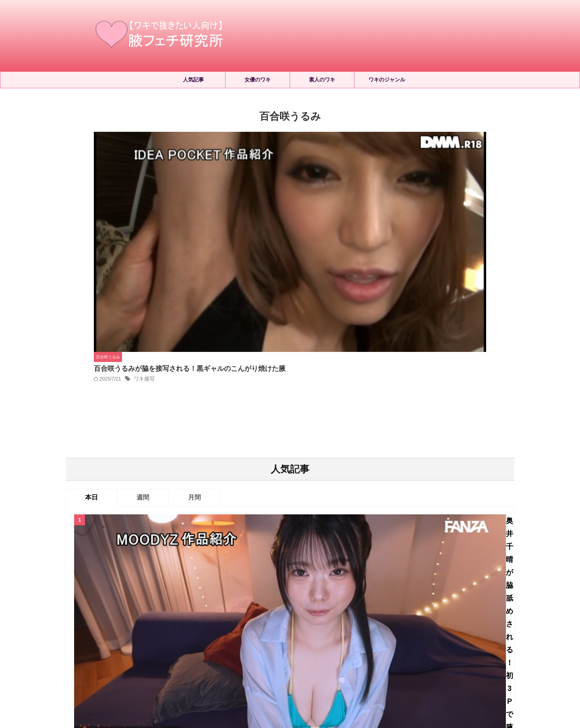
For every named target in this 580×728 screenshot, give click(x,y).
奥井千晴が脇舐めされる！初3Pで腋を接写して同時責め (313, 334)
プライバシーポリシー (302, 654)
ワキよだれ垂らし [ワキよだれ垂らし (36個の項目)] (315, 610)
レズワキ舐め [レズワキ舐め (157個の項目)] (181, 610)
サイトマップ (253, 654)
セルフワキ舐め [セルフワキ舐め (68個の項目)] (138, 610)
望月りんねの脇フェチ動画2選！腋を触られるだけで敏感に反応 (313, 373)
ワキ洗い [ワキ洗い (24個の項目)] (312, 623)
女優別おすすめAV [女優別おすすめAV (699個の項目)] (452, 623)
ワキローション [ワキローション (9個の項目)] (125, 623)
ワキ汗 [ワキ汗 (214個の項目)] (284, 623)
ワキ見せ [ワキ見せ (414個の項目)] (374, 623)
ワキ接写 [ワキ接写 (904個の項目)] (194, 623)
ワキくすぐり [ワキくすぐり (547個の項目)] (223, 610)
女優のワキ (258, 80)
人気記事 (193, 80)
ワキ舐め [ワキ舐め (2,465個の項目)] (343, 623)
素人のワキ (322, 80)
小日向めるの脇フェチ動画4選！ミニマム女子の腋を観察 (313, 513)
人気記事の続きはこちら (290, 548)
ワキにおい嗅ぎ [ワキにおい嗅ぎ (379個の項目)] (266, 610)
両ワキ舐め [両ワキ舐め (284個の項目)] (407, 623)
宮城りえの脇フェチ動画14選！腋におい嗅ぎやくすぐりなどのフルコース (313, 469)
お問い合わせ (351, 654)
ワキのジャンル (387, 80)
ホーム (222, 654)
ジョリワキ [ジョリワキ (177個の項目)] (96, 610)
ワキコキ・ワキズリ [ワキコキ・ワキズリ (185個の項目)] (370, 610)
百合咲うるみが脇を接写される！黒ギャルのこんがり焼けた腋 (311, 149)
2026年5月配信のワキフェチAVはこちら (313, 412)
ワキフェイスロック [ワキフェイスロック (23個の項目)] (427, 610)
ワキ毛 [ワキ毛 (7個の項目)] (223, 623)
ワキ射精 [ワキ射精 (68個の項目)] (164, 623)
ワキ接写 (270, 160)
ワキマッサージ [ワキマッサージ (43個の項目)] (479, 610)
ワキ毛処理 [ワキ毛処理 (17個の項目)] (253, 623)
